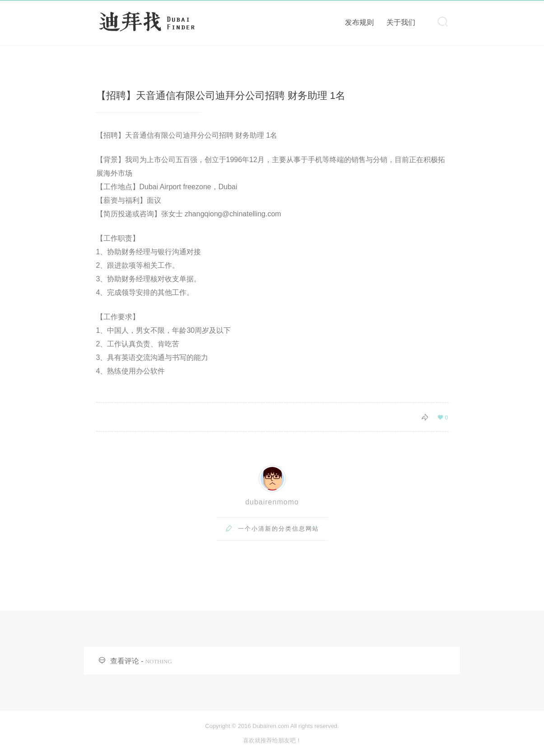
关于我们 (401, 22)
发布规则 (359, 22)
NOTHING (159, 661)
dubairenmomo (272, 502)
